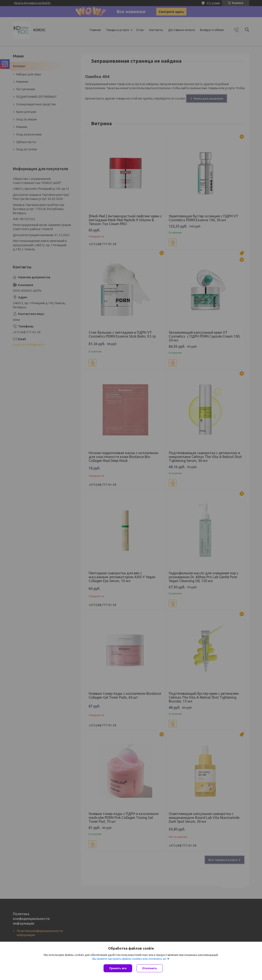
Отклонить (150, 968)
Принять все (118, 968)
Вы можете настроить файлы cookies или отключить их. (130, 959)
